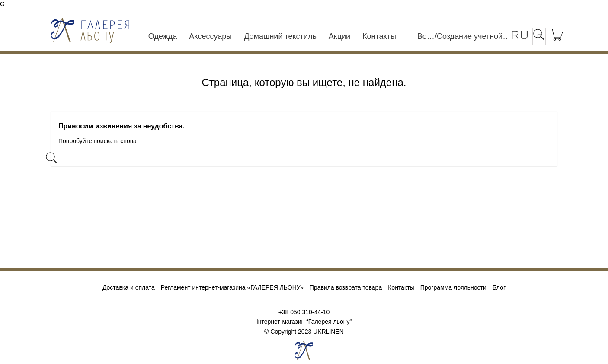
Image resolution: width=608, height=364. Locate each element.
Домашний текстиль (280, 36)
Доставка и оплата (129, 287)
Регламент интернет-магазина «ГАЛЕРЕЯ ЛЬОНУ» (232, 287)
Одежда (163, 36)
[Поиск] (114, 160)
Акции (339, 36)
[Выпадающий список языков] (520, 35)
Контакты (379, 36)
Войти (426, 36)
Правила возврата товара (346, 287)
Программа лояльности (453, 287)
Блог (499, 287)
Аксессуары (210, 36)
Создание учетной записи (474, 36)
